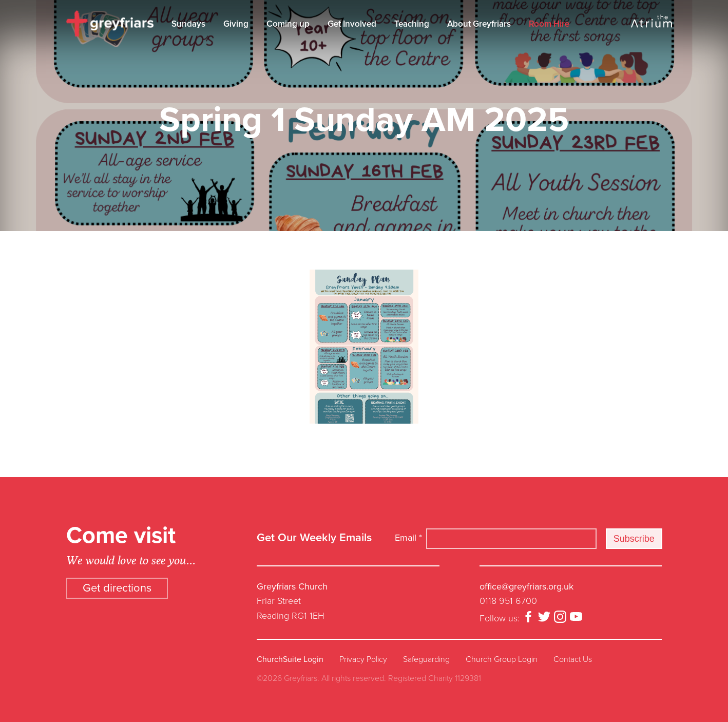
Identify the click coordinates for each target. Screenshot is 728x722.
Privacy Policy (363, 659)
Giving (236, 24)
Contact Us (573, 659)
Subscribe (634, 539)
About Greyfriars (479, 24)
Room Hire (549, 24)
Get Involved (352, 24)
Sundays (188, 24)
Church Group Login (502, 659)
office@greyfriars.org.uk (526, 586)
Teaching (412, 24)
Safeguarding (426, 659)
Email (408, 538)
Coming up (288, 24)
